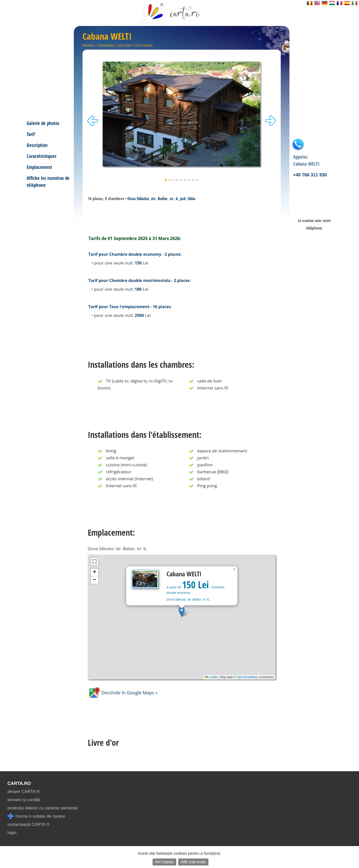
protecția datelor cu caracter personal (43, 808)
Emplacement (39, 167)
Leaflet (211, 677)
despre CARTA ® (24, 792)
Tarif (31, 134)
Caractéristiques (42, 156)
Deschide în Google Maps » (123, 693)
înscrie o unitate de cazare (36, 816)
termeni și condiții (24, 800)
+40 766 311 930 (310, 175)
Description (37, 145)
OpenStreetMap (247, 677)
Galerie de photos (43, 123)
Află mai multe (193, 862)
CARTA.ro (19, 783)
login (12, 833)
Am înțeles (165, 862)
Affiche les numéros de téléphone (48, 182)
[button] (182, 612)
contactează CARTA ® (29, 824)
